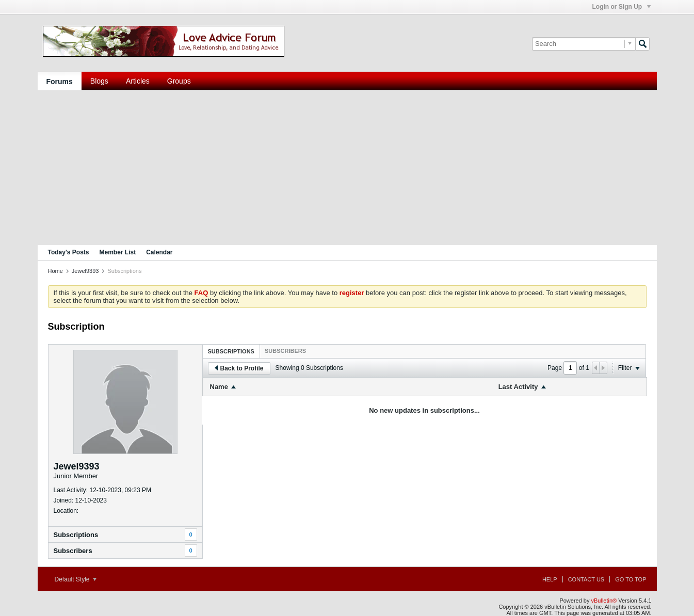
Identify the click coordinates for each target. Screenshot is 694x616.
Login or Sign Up (622, 7)
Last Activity (518, 387)
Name (219, 387)
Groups (179, 81)
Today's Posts (69, 252)
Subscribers (73, 551)
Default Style (76, 579)
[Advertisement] (347, 168)
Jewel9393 (85, 271)
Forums (60, 82)
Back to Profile (239, 368)
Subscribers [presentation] (285, 351)
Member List (118, 252)
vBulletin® (604, 601)
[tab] (231, 351)
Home (55, 271)
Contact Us (586, 579)
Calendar (159, 252)
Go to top (631, 579)
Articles (138, 81)
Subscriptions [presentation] (231, 351)
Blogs (99, 81)
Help (550, 579)
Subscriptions (76, 535)
